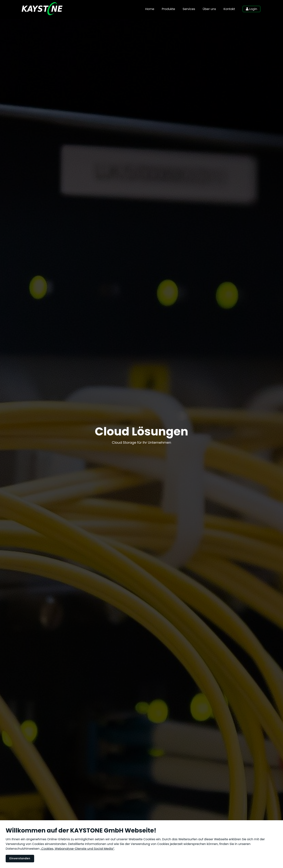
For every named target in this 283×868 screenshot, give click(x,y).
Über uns (209, 9)
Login (251, 9)
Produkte (168, 9)
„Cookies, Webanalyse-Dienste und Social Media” (77, 849)
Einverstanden (20, 858)
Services (189, 9)
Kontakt (229, 9)
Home (150, 9)
